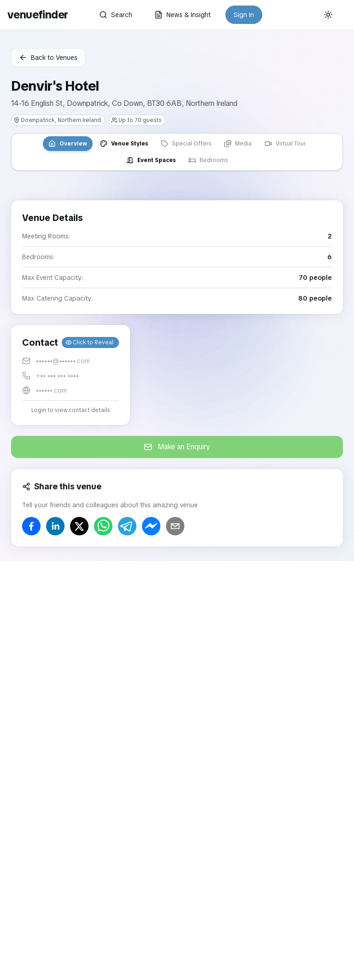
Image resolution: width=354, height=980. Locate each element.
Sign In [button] (244, 15)
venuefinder (38, 14)
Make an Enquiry (177, 447)
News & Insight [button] (183, 15)
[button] (71, 375)
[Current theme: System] (328, 15)
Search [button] (116, 15)
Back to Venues (48, 58)
